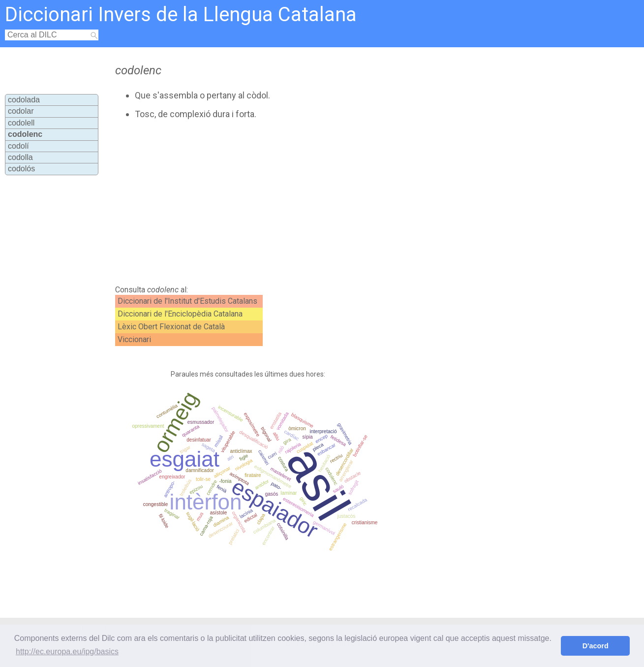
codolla (20, 157)
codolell (21, 123)
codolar (21, 111)
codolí (18, 146)
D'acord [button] (596, 646)
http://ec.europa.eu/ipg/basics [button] (67, 651)
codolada (24, 100)
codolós (21, 169)
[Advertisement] (295, 202)
